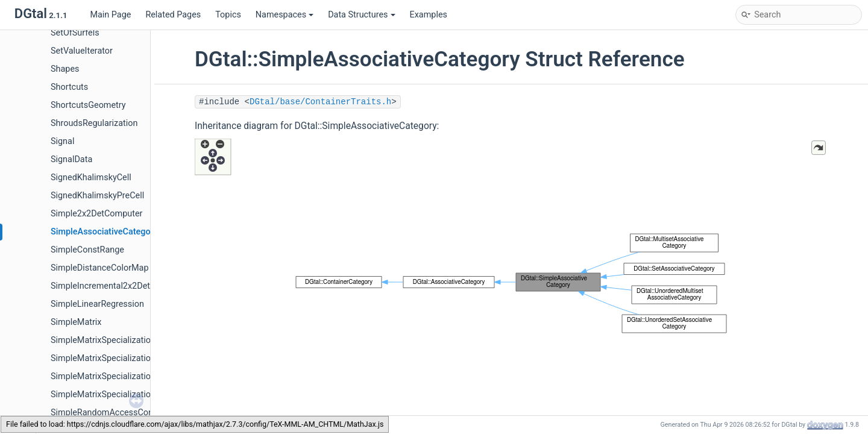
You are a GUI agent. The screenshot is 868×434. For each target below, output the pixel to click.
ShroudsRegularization (94, 123)
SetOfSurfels (75, 33)
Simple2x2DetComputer (96, 214)
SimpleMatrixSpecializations (105, 340)
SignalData (71, 159)
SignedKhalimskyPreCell (97, 196)
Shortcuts (69, 87)
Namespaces (285, 15)
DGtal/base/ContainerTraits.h (320, 102)
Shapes (65, 69)
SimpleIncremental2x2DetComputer (119, 286)
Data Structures (361, 15)
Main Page (110, 15)
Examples (429, 15)
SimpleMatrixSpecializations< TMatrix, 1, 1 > (135, 358)
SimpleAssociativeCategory (104, 232)
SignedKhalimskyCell (91, 178)
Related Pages (173, 15)
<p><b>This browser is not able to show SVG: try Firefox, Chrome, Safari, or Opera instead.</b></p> (511, 281)
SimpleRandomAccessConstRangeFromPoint (138, 413)
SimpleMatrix (76, 322)
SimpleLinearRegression (97, 304)
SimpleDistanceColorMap (100, 268)
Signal (62, 141)
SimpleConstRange (87, 250)
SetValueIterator (82, 51)
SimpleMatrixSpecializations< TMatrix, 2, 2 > (135, 376)
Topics (228, 15)
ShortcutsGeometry (88, 105)
